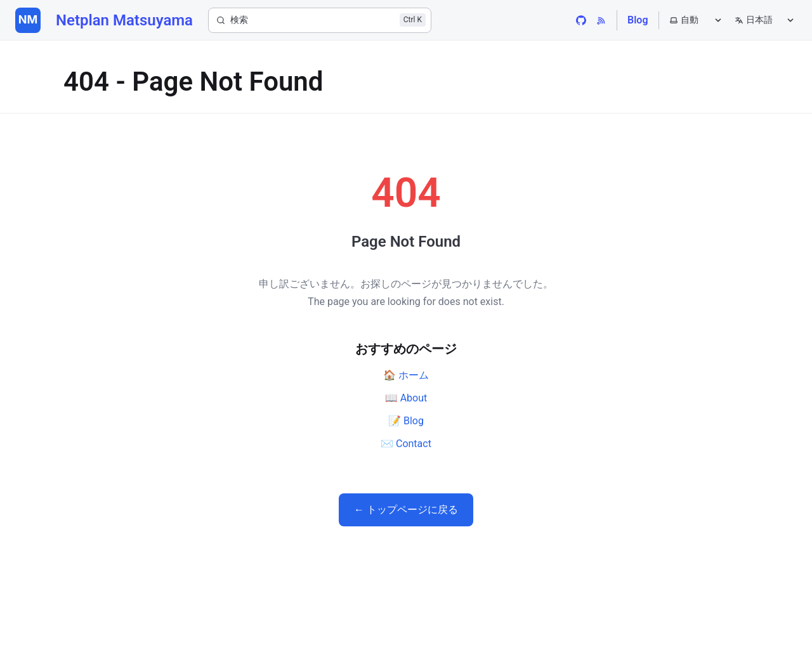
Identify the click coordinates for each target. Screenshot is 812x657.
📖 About (406, 398)
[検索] (320, 20)
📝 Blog (406, 421)
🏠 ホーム (406, 375)
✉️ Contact (406, 444)
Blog (638, 20)
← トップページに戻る (406, 510)
